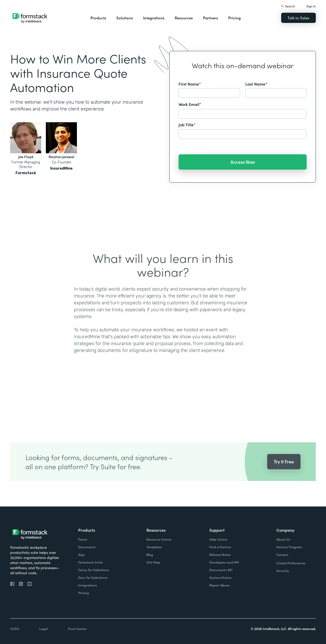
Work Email (190, 104)
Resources (184, 18)
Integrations (154, 18)
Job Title (187, 125)
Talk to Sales (298, 18)
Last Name (256, 84)
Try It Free (284, 469)
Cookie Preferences (291, 563)
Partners (210, 18)
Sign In (311, 6)
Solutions (125, 18)
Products (98, 18)
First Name (190, 84)
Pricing (234, 18)
